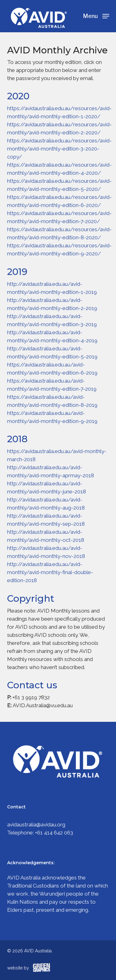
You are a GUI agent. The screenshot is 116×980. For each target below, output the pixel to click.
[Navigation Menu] (96, 16)
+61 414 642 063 (54, 833)
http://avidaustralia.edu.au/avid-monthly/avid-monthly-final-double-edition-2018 (50, 572)
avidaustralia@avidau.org (36, 825)
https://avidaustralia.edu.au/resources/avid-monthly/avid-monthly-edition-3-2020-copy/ (59, 149)
